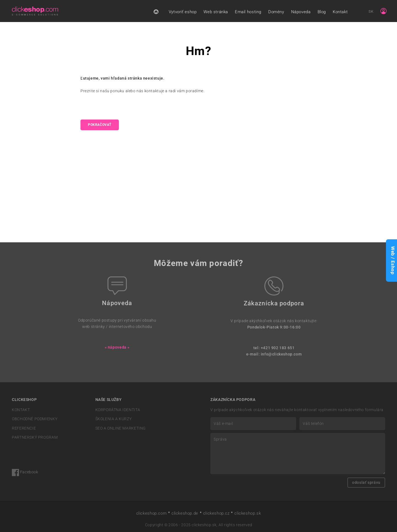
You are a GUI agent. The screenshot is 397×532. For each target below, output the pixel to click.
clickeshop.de (185, 513)
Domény (276, 12)
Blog (322, 12)
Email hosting (248, 12)
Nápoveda (301, 12)
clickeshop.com (151, 513)
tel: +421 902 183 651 (274, 348)
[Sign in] (383, 11)
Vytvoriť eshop (183, 12)
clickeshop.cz (216, 513)
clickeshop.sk (248, 513)
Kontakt (340, 12)
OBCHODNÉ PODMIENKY (35, 419)
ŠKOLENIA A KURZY (114, 419)
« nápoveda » (117, 347)
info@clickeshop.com (281, 354)
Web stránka (216, 12)
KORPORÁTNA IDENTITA (118, 410)
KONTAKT (21, 410)
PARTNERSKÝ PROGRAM (35, 437)
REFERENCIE (24, 428)
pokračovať (100, 125)
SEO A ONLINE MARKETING (121, 428)
